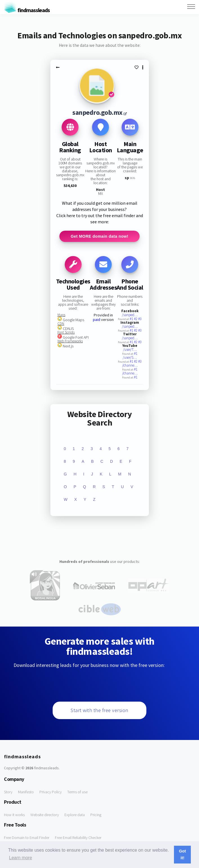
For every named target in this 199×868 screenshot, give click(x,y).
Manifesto (26, 792)
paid (97, 320)
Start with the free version (99, 710)
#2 (136, 319)
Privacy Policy (51, 792)
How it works (14, 815)
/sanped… (130, 315)
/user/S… (130, 357)
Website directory (45, 815)
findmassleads (27, 10)
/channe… (130, 365)
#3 (140, 319)
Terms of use (77, 792)
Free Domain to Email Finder (27, 838)
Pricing (96, 815)
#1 (132, 319)
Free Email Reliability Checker (78, 838)
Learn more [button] (21, 858)
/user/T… (130, 350)
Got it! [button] (183, 854)
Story (8, 792)
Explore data (75, 815)
